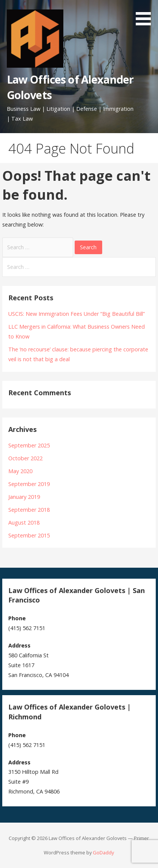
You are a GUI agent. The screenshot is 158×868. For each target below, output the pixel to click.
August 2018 (24, 523)
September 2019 (29, 484)
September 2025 (29, 445)
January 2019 (24, 497)
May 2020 (20, 471)
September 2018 (29, 510)
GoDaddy (103, 852)
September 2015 (29, 535)
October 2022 (25, 458)
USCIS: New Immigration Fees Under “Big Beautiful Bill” (77, 314)
